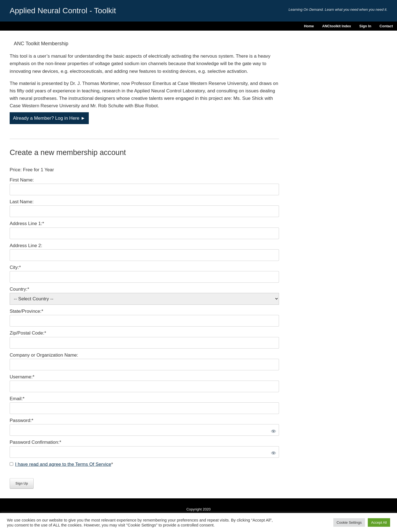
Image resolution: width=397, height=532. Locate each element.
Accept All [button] (379, 522)
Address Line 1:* (27, 224)
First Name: (22, 180)
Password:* (22, 420)
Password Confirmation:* (35, 442)
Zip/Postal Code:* (28, 333)
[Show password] (273, 430)
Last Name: (22, 202)
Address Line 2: (26, 246)
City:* (15, 267)
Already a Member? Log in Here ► (49, 118)
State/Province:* (26, 311)
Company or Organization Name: (44, 355)
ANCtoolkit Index (337, 26)
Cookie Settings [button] (349, 522)
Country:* (19, 289)
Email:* (17, 399)
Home (309, 26)
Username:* (22, 377)
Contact (386, 26)
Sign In (365, 26)
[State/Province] (144, 321)
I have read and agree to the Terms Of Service (63, 464)
